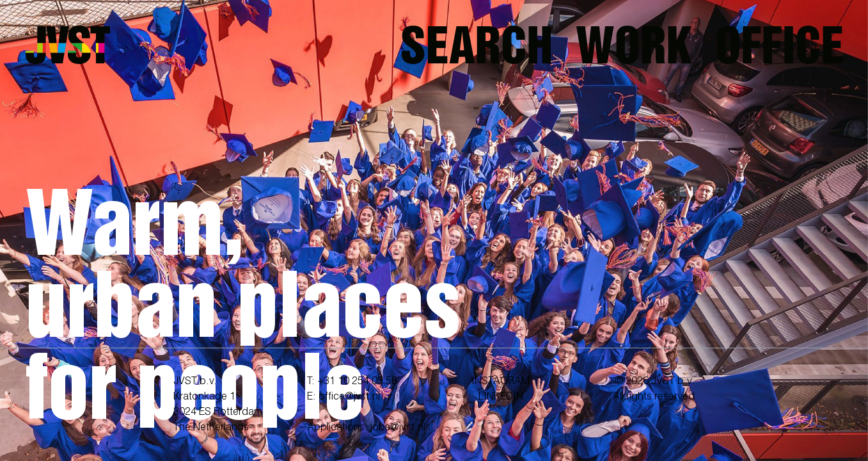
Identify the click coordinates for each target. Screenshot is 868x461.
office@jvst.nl (349, 397)
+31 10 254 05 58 (357, 382)
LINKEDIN (501, 397)
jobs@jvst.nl (398, 428)
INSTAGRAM (501, 382)
